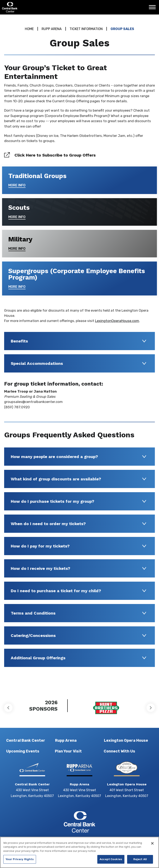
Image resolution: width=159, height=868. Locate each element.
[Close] (152, 846)
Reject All (140, 862)
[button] (8, 708)
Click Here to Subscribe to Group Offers (55, 155)
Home (29, 29)
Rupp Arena (52, 29)
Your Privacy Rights (20, 862)
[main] (79, 351)
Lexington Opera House (126, 740)
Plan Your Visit (68, 751)
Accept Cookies (111, 862)
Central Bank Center (24, 7)
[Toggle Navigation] (153, 9)
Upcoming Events (23, 751)
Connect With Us (119, 751)
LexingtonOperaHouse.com (117, 321)
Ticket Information (86, 29)
